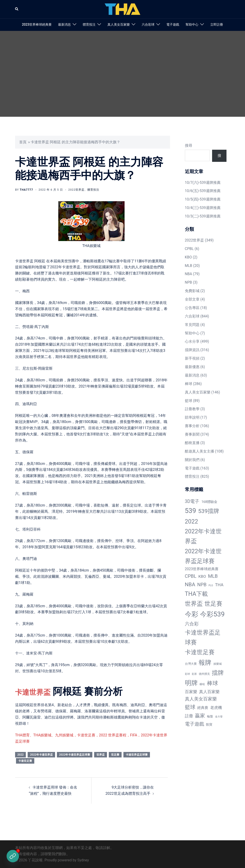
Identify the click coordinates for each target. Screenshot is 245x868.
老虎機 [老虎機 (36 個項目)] (216, 708)
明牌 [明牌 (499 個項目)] (191, 683)
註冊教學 (192, 409)
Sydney (83, 860)
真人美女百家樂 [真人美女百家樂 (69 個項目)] (201, 699)
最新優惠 (192, 367)
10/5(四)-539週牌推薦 (203, 199)
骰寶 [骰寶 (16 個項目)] (209, 724)
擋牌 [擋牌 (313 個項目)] (218, 673)
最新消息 (64, 24)
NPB (188, 282)
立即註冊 (217, 24)
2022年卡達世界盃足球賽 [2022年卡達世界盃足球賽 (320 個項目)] (203, 556)
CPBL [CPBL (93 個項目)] (191, 576)
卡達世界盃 (39, 691)
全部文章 (192, 299)
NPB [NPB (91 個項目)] (202, 585)
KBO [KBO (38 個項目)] (202, 576)
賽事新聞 (192, 434)
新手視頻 (192, 358)
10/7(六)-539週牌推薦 (203, 183)
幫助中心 (192, 24)
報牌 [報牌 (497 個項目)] (205, 663)
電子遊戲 (173, 24)
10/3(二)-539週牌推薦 (203, 216)
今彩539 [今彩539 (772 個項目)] (212, 614)
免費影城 (192, 291)
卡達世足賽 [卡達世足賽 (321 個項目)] (200, 652)
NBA (189, 274)
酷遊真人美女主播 (200, 451)
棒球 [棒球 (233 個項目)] (213, 683)
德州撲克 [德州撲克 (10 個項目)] (204, 674)
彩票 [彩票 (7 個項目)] (194, 674)
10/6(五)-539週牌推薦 (203, 191)
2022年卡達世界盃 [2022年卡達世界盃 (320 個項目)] (203, 536)
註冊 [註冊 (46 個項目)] (189, 716)
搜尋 (189, 145)
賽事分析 (192, 426)
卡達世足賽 (25, 761)
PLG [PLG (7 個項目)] (211, 585)
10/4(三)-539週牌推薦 (203, 208)
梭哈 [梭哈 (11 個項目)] (202, 684)
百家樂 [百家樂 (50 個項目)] (191, 692)
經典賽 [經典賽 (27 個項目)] (203, 708)
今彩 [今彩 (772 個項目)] (192, 614)
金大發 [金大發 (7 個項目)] (219, 717)
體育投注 (89, 24)
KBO (188, 257)
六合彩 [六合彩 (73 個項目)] (192, 624)
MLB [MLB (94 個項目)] (213, 576)
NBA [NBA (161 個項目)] (190, 585)
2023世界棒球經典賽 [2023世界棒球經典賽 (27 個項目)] (202, 569)
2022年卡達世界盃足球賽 (75, 755)
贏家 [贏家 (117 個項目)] (200, 716)
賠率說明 (192, 417)
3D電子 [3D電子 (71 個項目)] (192, 501)
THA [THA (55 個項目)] (219, 585)
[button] (17, 9)
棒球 (189, 384)
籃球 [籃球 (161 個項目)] (190, 707)
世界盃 (101, 755)
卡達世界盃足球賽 (137, 755)
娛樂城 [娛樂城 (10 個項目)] (218, 664)
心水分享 (192, 341)
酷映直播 (192, 443)
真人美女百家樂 (119, 24)
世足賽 (115, 755)
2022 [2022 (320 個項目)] (192, 521)
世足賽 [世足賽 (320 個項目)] (213, 604)
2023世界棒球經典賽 (37, 24)
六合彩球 (148, 24)
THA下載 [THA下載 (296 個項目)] (196, 594)
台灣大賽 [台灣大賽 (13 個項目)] (191, 664)
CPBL (189, 249)
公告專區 (192, 308)
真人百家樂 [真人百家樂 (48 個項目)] (209, 692)
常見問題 (192, 325)
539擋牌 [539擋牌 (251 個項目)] (209, 511)
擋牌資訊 (192, 350)
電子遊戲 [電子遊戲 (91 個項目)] (194, 724)
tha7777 (26, 190)
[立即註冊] (13, 856)
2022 (20, 755)
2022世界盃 (76, 190)
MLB (189, 266)
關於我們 (192, 460)
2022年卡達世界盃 (41, 755)
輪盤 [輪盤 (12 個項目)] (210, 716)
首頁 (23, 142)
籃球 (189, 401)
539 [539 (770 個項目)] (190, 511)
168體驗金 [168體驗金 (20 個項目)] (209, 502)
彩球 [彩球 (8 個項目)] (187, 674)
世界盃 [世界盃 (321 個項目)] (194, 604)
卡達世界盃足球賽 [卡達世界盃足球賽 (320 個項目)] (203, 637)
